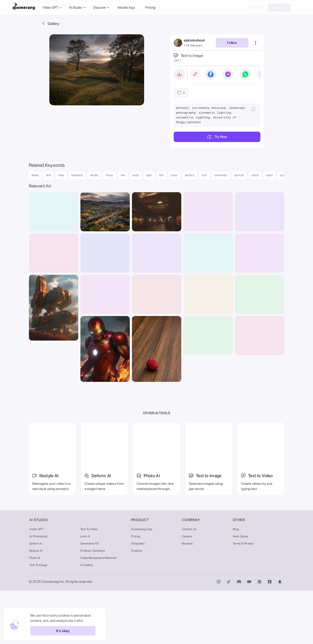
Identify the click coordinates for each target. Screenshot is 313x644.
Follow (232, 43)
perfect (190, 175)
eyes (270, 175)
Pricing (150, 7)
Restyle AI (36, 604)
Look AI (85, 590)
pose (174, 175)
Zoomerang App (142, 583)
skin (49, 175)
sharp (35, 175)
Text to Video (89, 583)
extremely (221, 175)
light (149, 175)
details (94, 175)
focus (109, 175)
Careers (187, 590)
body (136, 175)
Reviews (187, 597)
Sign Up (279, 7)
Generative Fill (90, 597)
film (161, 175)
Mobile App (126, 7)
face (61, 175)
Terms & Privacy (243, 597)
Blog (236, 583)
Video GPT (37, 583)
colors (255, 175)
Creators (137, 604)
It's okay (60, 631)
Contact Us (189, 583)
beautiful (77, 175)
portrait (239, 175)
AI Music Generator (93, 604)
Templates (138, 597)
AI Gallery (87, 618)
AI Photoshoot (38, 590)
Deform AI (36, 597)
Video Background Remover (98, 611)
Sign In (256, 7)
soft (204, 175)
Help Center (241, 590)
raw (123, 175)
